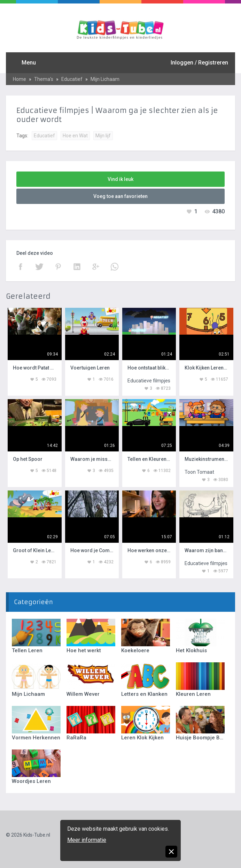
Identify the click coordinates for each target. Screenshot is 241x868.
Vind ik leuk (120, 179)
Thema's (44, 79)
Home (20, 79)
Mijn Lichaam (105, 79)
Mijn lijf (103, 136)
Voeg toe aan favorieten (120, 196)
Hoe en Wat (75, 136)
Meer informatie (87, 840)
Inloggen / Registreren (199, 63)
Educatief (72, 79)
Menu (29, 63)
